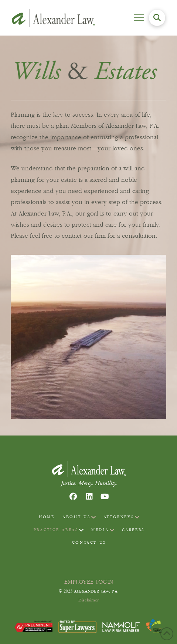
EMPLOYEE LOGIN (89, 582)
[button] (139, 18)
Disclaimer (88, 600)
